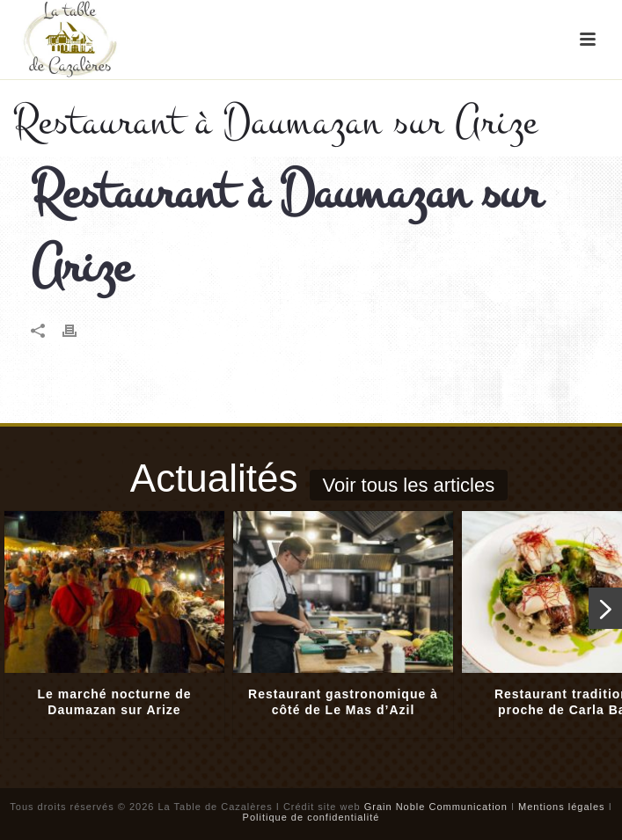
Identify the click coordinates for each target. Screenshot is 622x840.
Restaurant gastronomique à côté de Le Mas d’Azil (343, 702)
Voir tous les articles (409, 485)
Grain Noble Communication (436, 807)
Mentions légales (562, 807)
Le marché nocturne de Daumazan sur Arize (114, 702)
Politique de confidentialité (311, 817)
